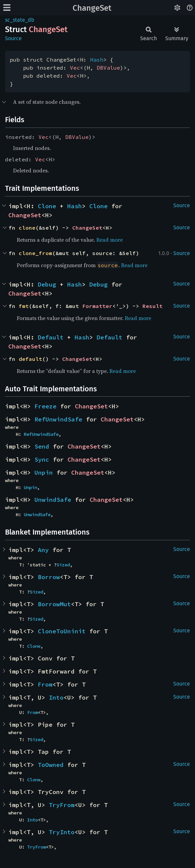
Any (43, 550)
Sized (63, 565)
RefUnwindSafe (58, 419)
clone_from (35, 253)
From (45, 684)
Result (153, 306)
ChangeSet (92, 8)
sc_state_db (20, 20)
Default (51, 337)
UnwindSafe (53, 500)
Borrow (49, 577)
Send (42, 446)
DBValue (108, 68)
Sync (42, 459)
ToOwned (51, 765)
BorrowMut (54, 604)
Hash (97, 60)
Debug (47, 284)
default (30, 359)
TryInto (62, 832)
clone (27, 228)
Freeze (45, 406)
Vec (75, 68)
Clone (47, 206)
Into (56, 697)
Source (13, 38)
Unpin (44, 472)
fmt (24, 306)
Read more (110, 240)
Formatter (97, 306)
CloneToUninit (62, 631)
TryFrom (62, 805)
